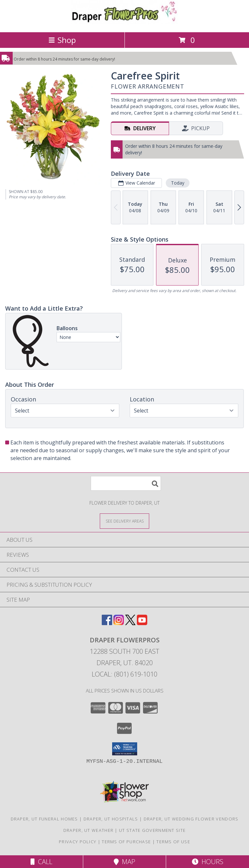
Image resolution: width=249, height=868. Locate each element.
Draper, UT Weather (88, 830)
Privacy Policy (78, 842)
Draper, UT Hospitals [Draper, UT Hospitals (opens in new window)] (111, 819)
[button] (125, 749)
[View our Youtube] (142, 623)
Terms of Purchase (126, 842)
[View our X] (130, 623)
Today (178, 183)
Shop (62, 40)
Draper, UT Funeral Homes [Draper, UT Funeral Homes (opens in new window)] (44, 819)
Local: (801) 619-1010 (124, 674)
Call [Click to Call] (41, 862)
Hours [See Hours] (208, 862)
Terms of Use (173, 842)
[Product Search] (126, 483)
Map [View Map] (124, 862)
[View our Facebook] (107, 623)
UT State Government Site (152, 830)
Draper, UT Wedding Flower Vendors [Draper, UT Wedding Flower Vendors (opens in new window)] (191, 819)
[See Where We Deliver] (124, 521)
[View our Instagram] (119, 623)
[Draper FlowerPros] (124, 23)
